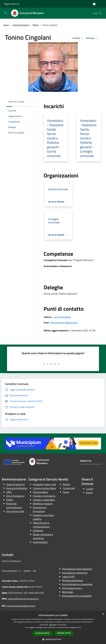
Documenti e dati (15, 511)
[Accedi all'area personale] (94, 4)
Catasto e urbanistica (44, 500)
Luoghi (90, 489)
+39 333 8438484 (62, 317)
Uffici (9, 492)
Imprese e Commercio (44, 496)
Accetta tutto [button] (42, 633)
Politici (36, 25)
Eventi (89, 493)
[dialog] (53, 628)
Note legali (67, 592)
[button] (53, 639)
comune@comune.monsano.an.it (23, 599)
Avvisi (66, 492)
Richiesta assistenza (72, 580)
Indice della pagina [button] (16, 102)
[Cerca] (100, 13)
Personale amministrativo (14, 506)
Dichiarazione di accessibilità (77, 596)
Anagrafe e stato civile (44, 484)
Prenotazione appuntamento (77, 569)
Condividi (78, 38)
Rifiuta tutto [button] (64, 633)
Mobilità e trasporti (43, 504)
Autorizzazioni (40, 542)
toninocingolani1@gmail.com (64, 323)
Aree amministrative (17, 488)
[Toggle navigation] (6, 13)
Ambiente (38, 531)
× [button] (103, 614)
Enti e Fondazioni (15, 496)
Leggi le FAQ (68, 577)
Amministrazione (21, 25)
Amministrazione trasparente (77, 584)
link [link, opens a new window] (80, 627)
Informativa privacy (72, 588)
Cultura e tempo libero (44, 488)
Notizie (66, 484)
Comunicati (69, 488)
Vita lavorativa (40, 492)
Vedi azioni (92, 38)
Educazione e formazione (40, 509)
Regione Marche (12, 4)
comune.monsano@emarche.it (21, 606)
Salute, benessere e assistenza (43, 536)
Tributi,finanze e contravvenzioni (41, 525)
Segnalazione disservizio (75, 573)
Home (6, 25)
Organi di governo (16, 484)
